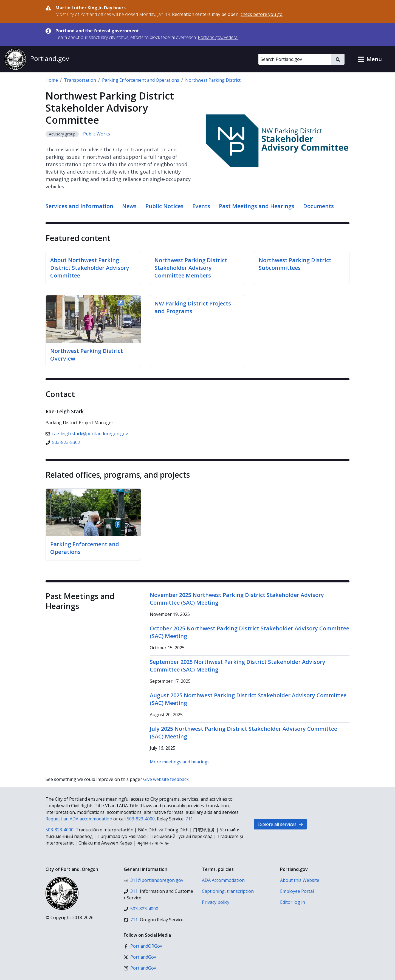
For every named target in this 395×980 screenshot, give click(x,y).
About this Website (300, 880)
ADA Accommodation (223, 880)
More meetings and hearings (180, 762)
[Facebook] (143, 946)
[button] (370, 59)
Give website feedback (166, 779)
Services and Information (79, 206)
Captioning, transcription (228, 891)
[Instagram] (140, 968)
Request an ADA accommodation (79, 819)
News (129, 206)
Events (201, 206)
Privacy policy (216, 902)
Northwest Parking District (213, 80)
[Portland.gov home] (37, 59)
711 (189, 819)
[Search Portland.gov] (295, 59)
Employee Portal (297, 891)
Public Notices (164, 206)
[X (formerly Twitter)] (140, 957)
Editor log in (293, 902)
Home (52, 80)
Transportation (80, 80)
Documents (318, 206)
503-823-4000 (141, 819)
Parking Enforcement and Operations (141, 80)
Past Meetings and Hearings (257, 206)
